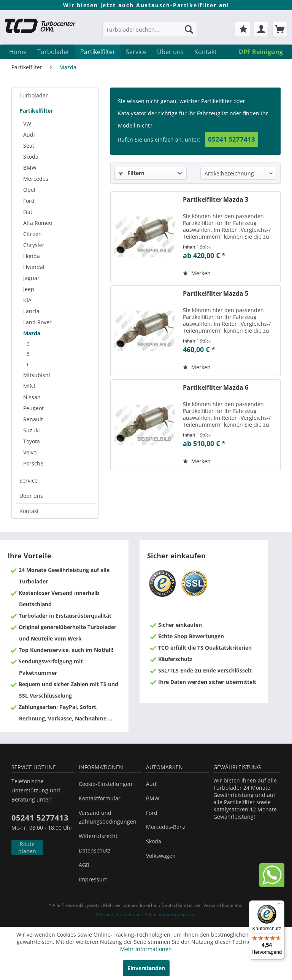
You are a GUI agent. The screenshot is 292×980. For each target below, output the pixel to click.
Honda (32, 256)
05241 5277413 (232, 139)
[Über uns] (170, 52)
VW (27, 123)
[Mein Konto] (261, 29)
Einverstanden (146, 968)
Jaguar (31, 278)
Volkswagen (161, 856)
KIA (27, 300)
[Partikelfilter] (98, 52)
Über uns (31, 496)
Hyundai (34, 267)
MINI (29, 386)
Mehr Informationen (146, 949)
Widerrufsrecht (98, 836)
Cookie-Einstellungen (106, 784)
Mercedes (36, 179)
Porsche (33, 463)
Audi (29, 135)
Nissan (32, 397)
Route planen (27, 848)
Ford (29, 201)
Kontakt (29, 511)
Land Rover (37, 322)
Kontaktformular (100, 798)
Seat (29, 146)
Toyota (32, 441)
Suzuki (32, 430)
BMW (30, 168)
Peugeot (33, 408)
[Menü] (280, 905)
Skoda (31, 157)
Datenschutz (95, 850)
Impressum (93, 879)
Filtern (132, 173)
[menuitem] (150, 33)
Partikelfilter (36, 111)
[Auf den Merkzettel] (197, 273)
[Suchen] (189, 29)
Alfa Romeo (38, 223)
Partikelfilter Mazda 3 (216, 200)
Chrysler (34, 245)
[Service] (136, 52)
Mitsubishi (37, 375)
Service (29, 480)
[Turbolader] (53, 52)
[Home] (18, 52)
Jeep (29, 289)
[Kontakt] (206, 52)
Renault (33, 419)
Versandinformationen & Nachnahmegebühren (146, 914)
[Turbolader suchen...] (150, 29)
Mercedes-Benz (166, 827)
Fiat (28, 212)
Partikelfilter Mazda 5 (216, 294)
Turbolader (34, 95)
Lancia (31, 311)
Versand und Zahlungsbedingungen (108, 817)
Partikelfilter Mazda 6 (216, 388)
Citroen (33, 234)
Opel (29, 190)
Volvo (30, 452)
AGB (84, 865)
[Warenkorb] (280, 29)
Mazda (32, 333)
